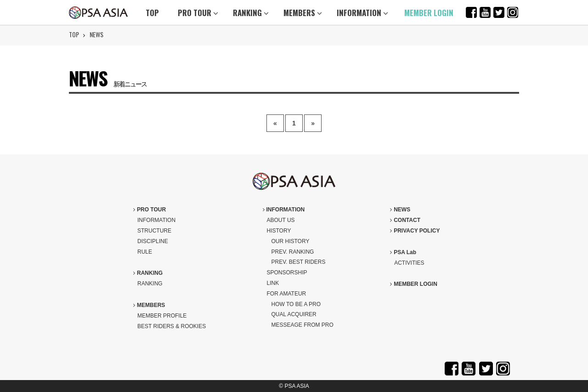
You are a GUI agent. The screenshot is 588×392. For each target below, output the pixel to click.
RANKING (251, 13)
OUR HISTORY (291, 241)
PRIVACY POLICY (415, 231)
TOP (152, 13)
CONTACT (405, 220)
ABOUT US (281, 220)
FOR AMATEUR (287, 294)
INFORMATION (362, 13)
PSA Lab (403, 252)
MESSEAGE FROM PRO (302, 325)
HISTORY (279, 231)
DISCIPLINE (153, 241)
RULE (145, 252)
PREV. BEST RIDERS (299, 262)
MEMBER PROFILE (162, 316)
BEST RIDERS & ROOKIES (172, 326)
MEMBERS (303, 13)
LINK (273, 283)
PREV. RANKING (293, 252)
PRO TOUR (198, 13)
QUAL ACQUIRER (294, 314)
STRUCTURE (154, 231)
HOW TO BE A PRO (296, 304)
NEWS (96, 34)
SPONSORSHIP (287, 273)
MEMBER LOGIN (429, 13)
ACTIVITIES (409, 263)
